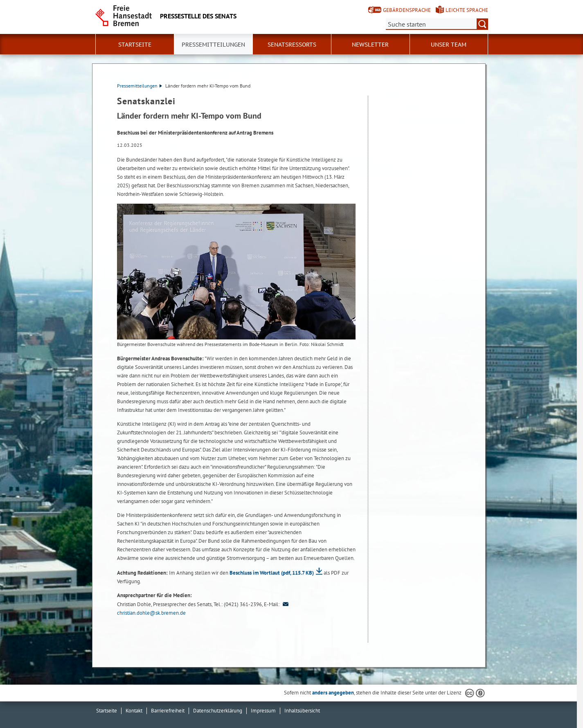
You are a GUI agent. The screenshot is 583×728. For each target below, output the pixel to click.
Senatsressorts (292, 45)
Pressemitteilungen (140, 86)
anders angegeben (333, 693)
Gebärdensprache (407, 10)
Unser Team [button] (449, 45)
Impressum (263, 711)
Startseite (135, 45)
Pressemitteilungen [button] (213, 45)
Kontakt (134, 711)
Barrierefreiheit (168, 711)
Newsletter (370, 45)
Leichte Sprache (467, 10)
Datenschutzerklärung (218, 711)
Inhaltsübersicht (302, 711)
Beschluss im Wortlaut (272, 573)
